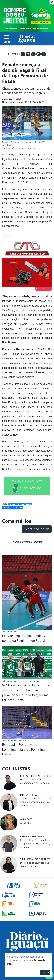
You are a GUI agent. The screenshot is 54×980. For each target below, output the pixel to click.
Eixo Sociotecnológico (35, 776)
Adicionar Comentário (37, 529)
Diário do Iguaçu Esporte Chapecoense (21, 681)
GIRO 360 (26, 823)
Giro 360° (26, 819)
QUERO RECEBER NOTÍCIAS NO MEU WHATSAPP (27, 486)
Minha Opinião (29, 795)
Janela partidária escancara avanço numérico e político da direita (35, 802)
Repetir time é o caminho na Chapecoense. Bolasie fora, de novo (36, 844)
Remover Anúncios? (44, 289)
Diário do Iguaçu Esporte (14, 632)
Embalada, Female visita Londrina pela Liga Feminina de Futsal (26, 749)
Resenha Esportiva (32, 837)
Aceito (45, 973)
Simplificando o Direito (35, 859)
